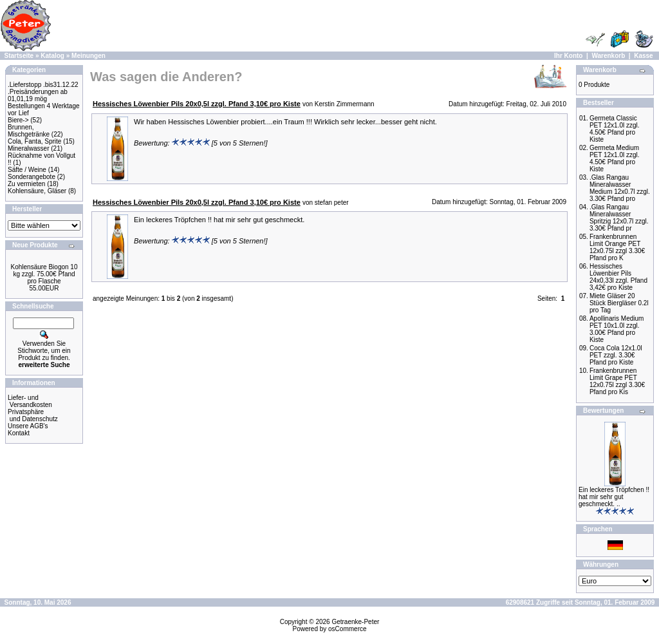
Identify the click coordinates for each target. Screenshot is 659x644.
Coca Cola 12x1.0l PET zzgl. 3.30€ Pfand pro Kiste (616, 355)
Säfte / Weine (27, 170)
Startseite (19, 56)
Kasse (643, 56)
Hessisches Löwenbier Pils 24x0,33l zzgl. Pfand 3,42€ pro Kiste (618, 277)
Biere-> (18, 120)
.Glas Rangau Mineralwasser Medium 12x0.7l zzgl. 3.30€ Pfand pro (620, 188)
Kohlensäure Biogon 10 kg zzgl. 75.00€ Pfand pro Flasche (44, 274)
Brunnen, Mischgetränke (29, 131)
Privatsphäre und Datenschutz (33, 415)
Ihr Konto (568, 56)
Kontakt (19, 433)
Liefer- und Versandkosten (30, 401)
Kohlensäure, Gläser (37, 191)
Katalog (52, 56)
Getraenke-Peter (355, 622)
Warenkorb (608, 56)
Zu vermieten (26, 184)
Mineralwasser (28, 148)
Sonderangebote (32, 177)
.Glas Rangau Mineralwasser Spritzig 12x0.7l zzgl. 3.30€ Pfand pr (619, 218)
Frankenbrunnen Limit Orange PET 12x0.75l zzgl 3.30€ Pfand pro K (617, 247)
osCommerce (347, 629)
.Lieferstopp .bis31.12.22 (43, 85)
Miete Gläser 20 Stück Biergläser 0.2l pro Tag (619, 303)
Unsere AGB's (28, 426)
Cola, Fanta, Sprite (34, 141)
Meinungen (88, 56)
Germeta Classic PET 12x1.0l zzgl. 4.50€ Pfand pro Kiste (615, 129)
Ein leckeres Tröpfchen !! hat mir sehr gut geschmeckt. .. (614, 497)
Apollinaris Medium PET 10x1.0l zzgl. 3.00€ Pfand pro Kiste (617, 329)
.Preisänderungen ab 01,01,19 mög (38, 95)
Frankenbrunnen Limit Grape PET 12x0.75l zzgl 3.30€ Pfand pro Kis (617, 381)
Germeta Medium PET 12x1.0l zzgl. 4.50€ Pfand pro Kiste (615, 158)
